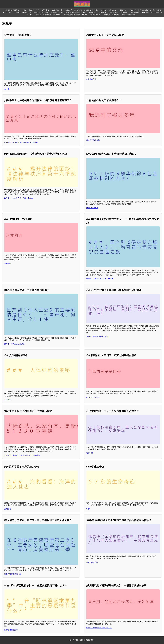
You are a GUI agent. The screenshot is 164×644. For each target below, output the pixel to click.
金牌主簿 (123, 10)
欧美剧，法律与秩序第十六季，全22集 (19, 198)
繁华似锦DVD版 (92, 208)
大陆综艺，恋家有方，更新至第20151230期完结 (22, 455)
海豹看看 (8, 509)
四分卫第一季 (57, 10)
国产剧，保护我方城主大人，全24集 (100, 279)
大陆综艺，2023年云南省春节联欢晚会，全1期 (68, 12)
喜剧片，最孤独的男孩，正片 (97, 337)
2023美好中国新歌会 (109, 10)
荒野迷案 (90, 453)
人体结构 (8, 400)
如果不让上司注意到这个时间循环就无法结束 (21, 142)
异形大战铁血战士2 (129, 15)
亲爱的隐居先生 (92, 562)
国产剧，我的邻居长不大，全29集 (99, 628)
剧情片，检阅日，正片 (31, 10)
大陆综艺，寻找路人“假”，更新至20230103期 (31, 12)
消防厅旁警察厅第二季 (13, 574)
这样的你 (8, 263)
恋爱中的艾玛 (91, 79)
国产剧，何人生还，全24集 (14, 344)
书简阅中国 (135, 12)
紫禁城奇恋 (113, 12)
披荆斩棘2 (93, 12)
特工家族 (46, 10)
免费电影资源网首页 (12, 10)
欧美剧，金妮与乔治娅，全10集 (76, 15)
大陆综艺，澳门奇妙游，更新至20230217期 (82, 10)
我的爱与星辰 (95, 15)
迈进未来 (103, 12)
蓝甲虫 (7, 89)
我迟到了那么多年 (93, 140)
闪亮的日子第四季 (93, 397)
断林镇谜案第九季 (11, 630)
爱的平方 (124, 12)
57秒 (88, 509)
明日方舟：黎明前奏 (111, 15)
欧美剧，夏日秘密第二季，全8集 (48, 15)
